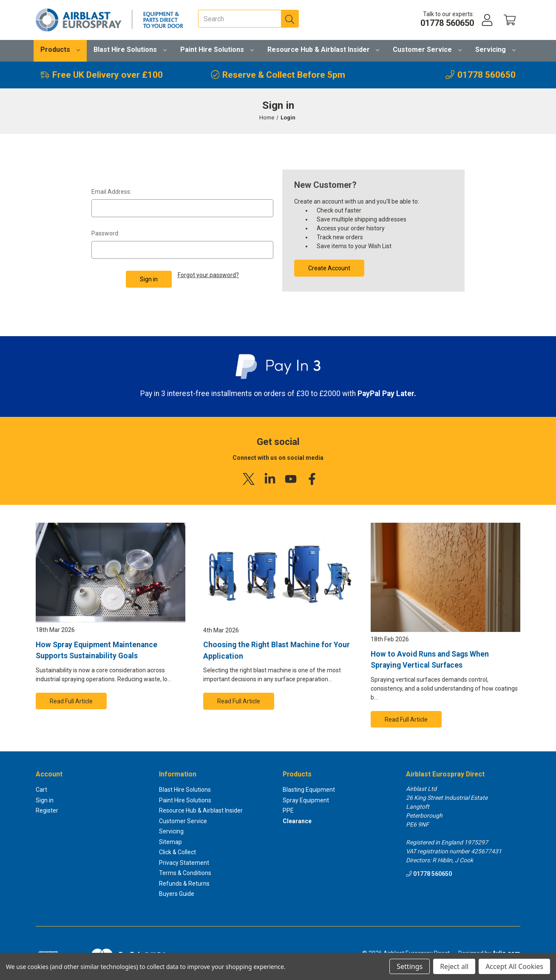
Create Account (329, 268)
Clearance (297, 821)
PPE (288, 810)
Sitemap (170, 842)
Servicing (495, 50)
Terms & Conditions (185, 873)
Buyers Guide (177, 894)
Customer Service (427, 50)
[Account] (487, 20)
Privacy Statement (184, 863)
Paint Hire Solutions (217, 50)
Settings (410, 966)
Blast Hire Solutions (130, 50)
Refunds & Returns (184, 884)
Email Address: (111, 192)
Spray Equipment (306, 800)
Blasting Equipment (309, 790)
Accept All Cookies (514, 966)
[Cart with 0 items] (510, 20)
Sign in (45, 800)
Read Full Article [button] (71, 701)
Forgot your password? (208, 275)
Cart (41, 790)
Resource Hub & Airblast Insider (323, 50)
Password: (105, 233)
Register (47, 810)
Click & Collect (177, 852)
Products (60, 50)
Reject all (454, 966)
